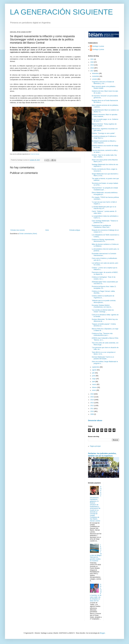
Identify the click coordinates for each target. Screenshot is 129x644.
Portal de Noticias (35, 154)
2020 (92, 62)
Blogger (102, 633)
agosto (95, 370)
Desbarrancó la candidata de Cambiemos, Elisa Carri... (101, 226)
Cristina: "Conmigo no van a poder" (103, 133)
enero (94, 390)
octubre (95, 79)
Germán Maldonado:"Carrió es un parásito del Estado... (103, 358)
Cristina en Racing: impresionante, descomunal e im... (103, 240)
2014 (92, 400)
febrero (95, 387)
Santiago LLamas (98, 46)
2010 (92, 411)
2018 (92, 68)
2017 (92, 71)
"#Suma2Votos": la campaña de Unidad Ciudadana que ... (105, 189)
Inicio (47, 230)
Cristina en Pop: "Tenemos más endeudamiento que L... (102, 334)
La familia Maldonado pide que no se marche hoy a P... (104, 208)
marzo (94, 384)
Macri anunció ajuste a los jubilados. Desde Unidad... (104, 87)
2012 (92, 406)
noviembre (96, 76)
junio (94, 376)
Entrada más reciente (18, 230)
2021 (92, 59)
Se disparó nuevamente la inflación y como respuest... (104, 142)
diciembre (96, 73)
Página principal (95, 446)
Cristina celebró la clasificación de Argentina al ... (103, 297)
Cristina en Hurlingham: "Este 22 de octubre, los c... (104, 278)
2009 (92, 414)
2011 (92, 409)
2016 (92, 394)
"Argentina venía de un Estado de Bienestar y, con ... (103, 83)
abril (94, 382)
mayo (94, 379)
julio (94, 373)
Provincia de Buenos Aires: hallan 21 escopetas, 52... (104, 287)
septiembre (96, 367)
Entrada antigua (75, 230)
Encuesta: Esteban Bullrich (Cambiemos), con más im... (102, 306)
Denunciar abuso (95, 420)
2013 (92, 403)
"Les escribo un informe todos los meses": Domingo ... (103, 311)
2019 (92, 65)
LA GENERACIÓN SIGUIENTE (61, 12)
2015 (92, 397)
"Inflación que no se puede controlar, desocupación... (104, 301)
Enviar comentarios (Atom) (28, 234)
